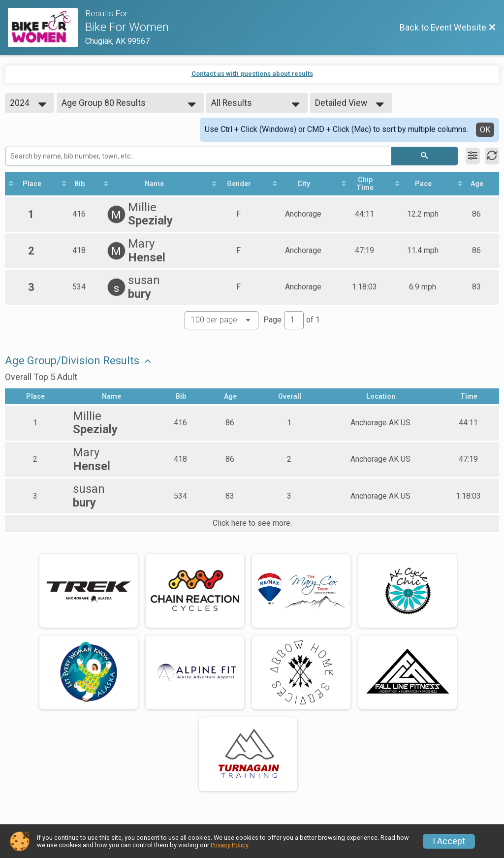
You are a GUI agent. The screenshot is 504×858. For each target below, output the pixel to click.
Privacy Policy (229, 845)
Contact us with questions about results (252, 74)
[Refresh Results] (492, 156)
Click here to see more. (252, 523)
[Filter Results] (473, 156)
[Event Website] (47, 28)
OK (485, 130)
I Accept (449, 841)
